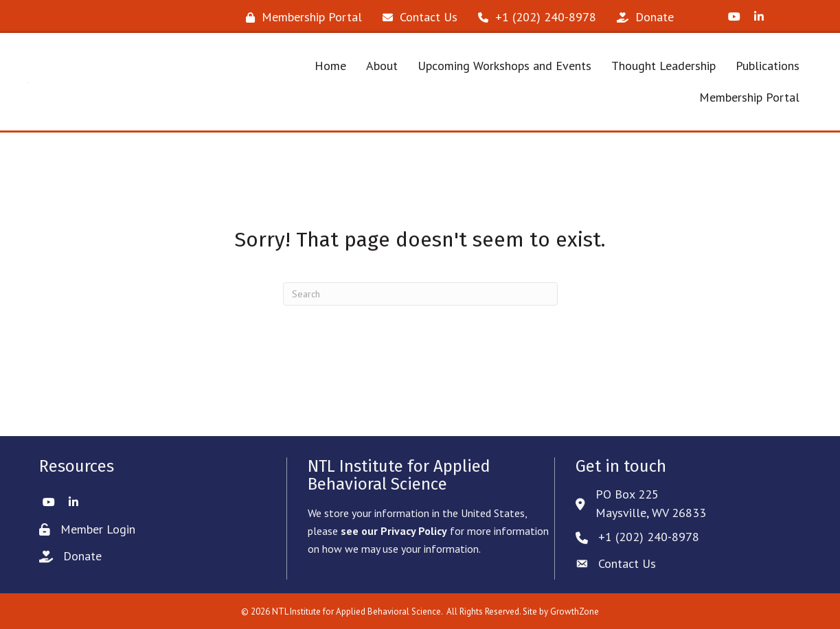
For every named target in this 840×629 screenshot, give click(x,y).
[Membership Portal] (300, 17)
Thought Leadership (663, 66)
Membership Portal (749, 97)
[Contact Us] (417, 17)
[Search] (420, 294)
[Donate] (642, 17)
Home (330, 66)
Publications (768, 66)
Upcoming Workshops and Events (504, 66)
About (382, 66)
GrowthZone (575, 611)
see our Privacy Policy (394, 531)
